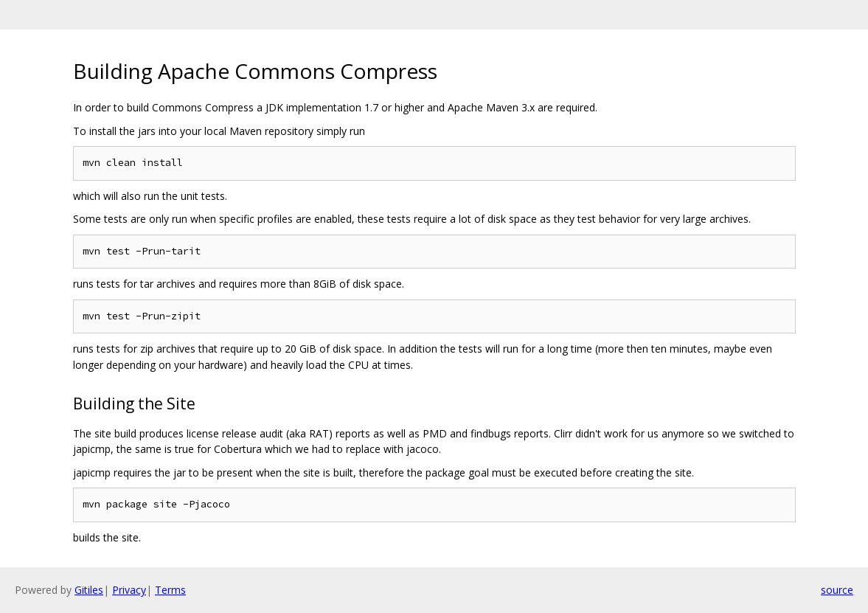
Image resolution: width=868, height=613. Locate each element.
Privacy (129, 590)
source (837, 590)
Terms (170, 590)
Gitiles (89, 590)
